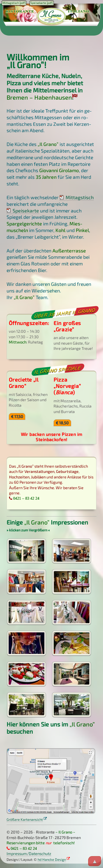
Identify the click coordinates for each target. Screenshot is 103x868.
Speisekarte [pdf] (42, 3)
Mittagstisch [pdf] (14, 3)
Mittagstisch (80, 197)
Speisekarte (26, 211)
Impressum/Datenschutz (29, 854)
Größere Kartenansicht (25, 819)
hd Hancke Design (52, 859)
